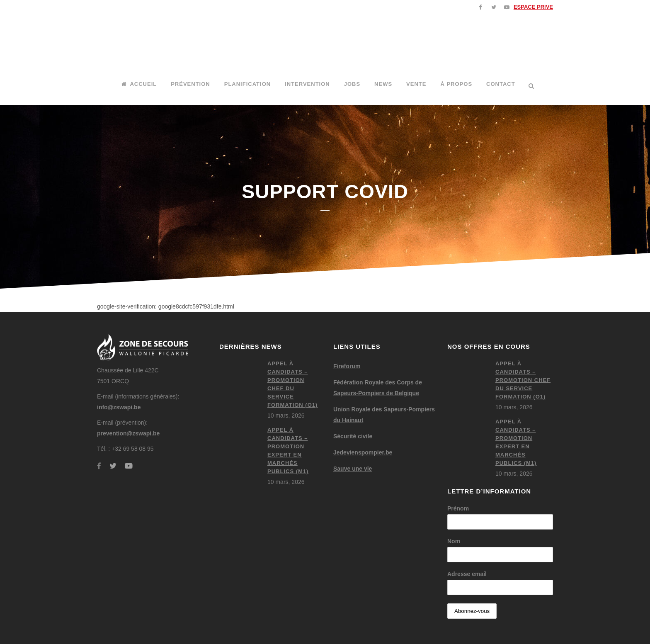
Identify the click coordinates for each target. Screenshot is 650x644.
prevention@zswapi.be (128, 433)
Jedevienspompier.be (363, 452)
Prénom (458, 508)
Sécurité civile (353, 436)
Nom (454, 541)
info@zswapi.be (119, 407)
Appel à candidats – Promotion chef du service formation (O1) (523, 380)
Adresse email (467, 574)
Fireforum (347, 366)
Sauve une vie (353, 469)
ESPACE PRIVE (533, 7)
